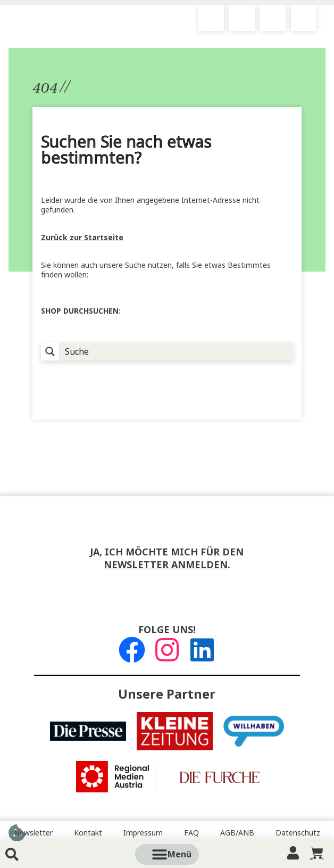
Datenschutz (298, 833)
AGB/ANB (237, 833)
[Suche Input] (177, 351)
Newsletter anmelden (166, 565)
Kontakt (88, 833)
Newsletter (33, 833)
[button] (179, 854)
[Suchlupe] (50, 351)
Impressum (143, 833)
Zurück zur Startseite (82, 238)
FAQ (191, 833)
